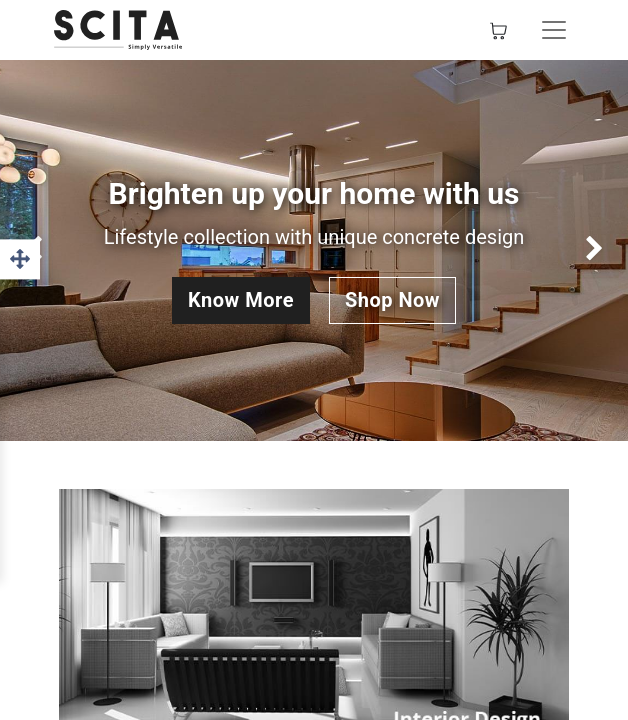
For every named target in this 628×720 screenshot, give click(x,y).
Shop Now (392, 300)
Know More (241, 300)
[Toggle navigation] (554, 30)
